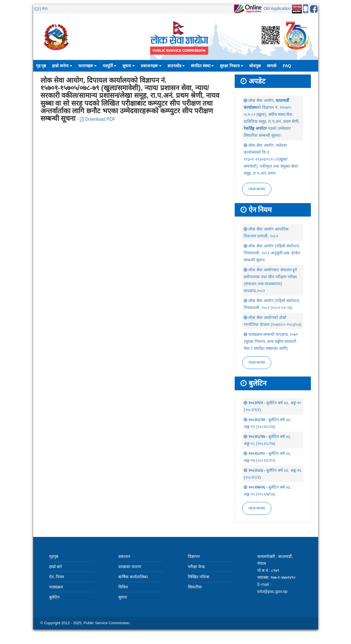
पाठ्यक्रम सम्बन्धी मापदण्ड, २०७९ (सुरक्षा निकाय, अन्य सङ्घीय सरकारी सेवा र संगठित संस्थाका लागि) (271, 341)
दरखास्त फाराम (130, 567)
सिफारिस (195, 587)
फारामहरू (87, 66)
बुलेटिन (54, 597)
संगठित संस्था (202, 66)
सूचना (129, 66)
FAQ (287, 66)
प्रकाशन (124, 556)
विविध (123, 587)
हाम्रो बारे (56, 567)
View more (257, 189)
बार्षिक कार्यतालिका (133, 577)
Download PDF (98, 119)
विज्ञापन (194, 556)
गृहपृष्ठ (54, 556)
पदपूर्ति (109, 66)
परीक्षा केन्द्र (196, 567)
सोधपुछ (255, 66)
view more (257, 362)
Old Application (277, 8)
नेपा (45, 9)
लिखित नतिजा (199, 577)
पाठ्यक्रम (56, 587)
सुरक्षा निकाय (231, 66)
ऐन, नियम (57, 577)
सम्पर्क (272, 66)
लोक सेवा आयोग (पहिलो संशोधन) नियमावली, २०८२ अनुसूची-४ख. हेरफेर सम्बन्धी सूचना (272, 253)
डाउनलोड (176, 66)
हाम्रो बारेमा (62, 66)
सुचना (123, 597)
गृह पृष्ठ (41, 66)
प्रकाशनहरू (151, 66)
